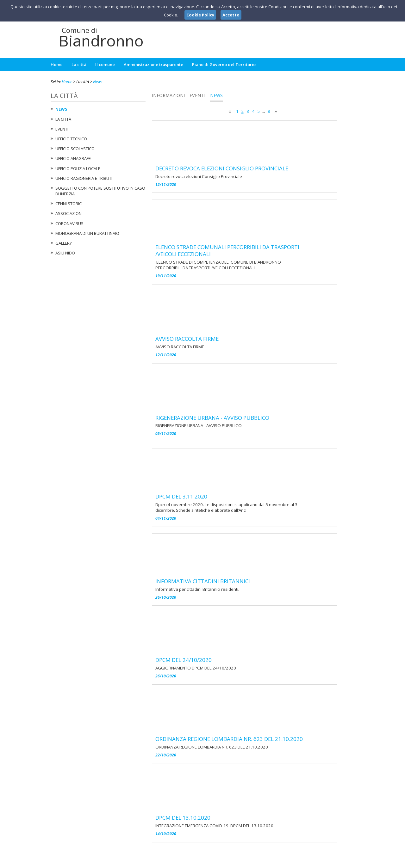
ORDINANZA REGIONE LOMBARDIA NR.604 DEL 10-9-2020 (275, 617)
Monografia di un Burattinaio (87, 233)
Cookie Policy (340, 862)
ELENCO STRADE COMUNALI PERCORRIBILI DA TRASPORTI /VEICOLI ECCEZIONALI (275, 185)
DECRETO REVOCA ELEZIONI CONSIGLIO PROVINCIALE (269, 127)
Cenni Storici (69, 204)
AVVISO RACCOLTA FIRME (234, 236)
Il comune (105, 64)
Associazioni (69, 213)
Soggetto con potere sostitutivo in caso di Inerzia (100, 191)
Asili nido (65, 253)
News (98, 82)
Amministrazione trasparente (153, 64)
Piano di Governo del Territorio (224, 64)
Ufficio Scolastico (75, 149)
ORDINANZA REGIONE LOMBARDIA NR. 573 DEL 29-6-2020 (276, 725)
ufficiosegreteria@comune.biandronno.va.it (207, 831)
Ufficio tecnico (71, 139)
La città (79, 64)
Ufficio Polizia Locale (78, 168)
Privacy (315, 862)
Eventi (62, 129)
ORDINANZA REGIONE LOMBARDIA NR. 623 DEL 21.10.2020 (277, 508)
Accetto (231, 15)
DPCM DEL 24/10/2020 (231, 454)
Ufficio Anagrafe (73, 158)
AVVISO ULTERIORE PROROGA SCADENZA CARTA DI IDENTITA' (266, 675)
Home (57, 64)
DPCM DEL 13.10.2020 (230, 562)
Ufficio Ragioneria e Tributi (84, 178)
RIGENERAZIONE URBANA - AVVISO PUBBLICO (260, 290)
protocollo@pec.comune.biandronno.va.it (202, 837)
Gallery (64, 243)
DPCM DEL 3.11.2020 (229, 345)
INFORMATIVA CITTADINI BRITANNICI (250, 399)
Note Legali (292, 862)
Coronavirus (69, 223)
